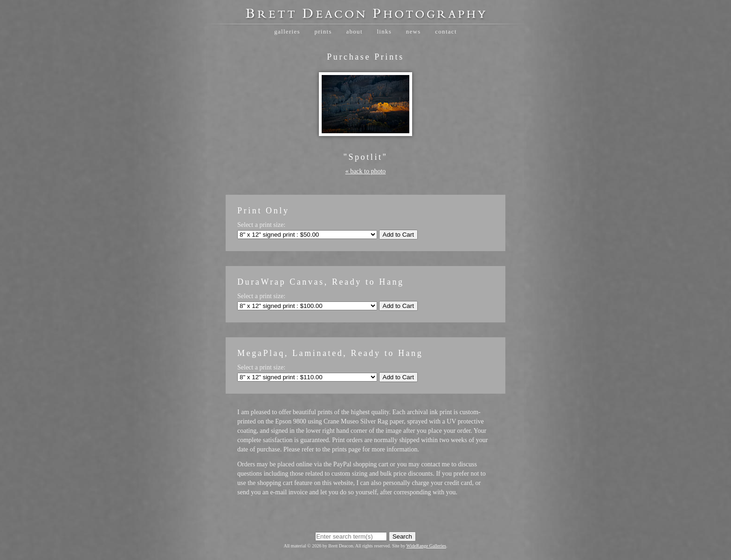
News (414, 31)
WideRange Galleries (426, 546)
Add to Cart (398, 235)
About (354, 31)
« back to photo (366, 171)
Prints (323, 31)
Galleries (287, 31)
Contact (446, 31)
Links (384, 31)
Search (402, 536)
